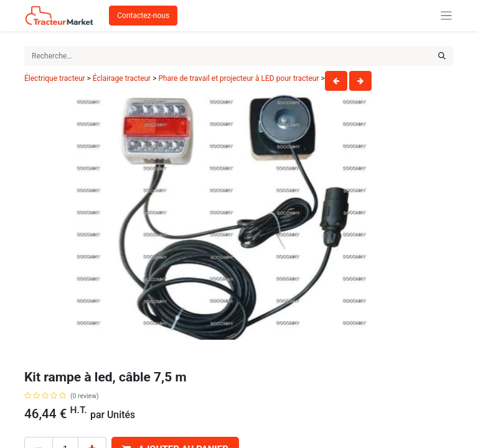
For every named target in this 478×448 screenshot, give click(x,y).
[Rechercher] (442, 56)
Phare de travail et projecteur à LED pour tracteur (239, 78)
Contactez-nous (143, 16)
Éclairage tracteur (122, 78)
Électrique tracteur (55, 78)
